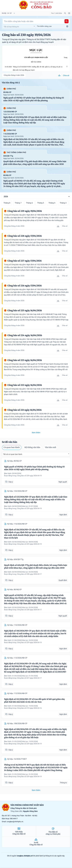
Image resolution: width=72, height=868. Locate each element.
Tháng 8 (7, 203)
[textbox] (19, 27)
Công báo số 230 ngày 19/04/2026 (26, 35)
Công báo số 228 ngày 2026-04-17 (29, 574)
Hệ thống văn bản (32, 447)
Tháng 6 (29, 203)
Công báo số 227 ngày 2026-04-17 (29, 678)
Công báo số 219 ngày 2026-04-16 (29, 708)
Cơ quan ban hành (12, 447)
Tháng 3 (63, 203)
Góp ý (9, 482)
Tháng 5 (41, 203)
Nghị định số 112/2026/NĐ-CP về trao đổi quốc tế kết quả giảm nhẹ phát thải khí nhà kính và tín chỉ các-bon (34, 701)
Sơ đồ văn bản (10, 442)
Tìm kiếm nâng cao (53, 26)
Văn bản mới (50, 447)
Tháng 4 (52, 203)
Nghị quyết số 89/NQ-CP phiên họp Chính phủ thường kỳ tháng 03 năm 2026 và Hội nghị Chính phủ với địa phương (34, 99)
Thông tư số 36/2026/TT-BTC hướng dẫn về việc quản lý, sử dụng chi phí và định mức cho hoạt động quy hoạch (38, 68)
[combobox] (19, 26)
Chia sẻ (66, 75)
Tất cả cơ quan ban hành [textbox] (13, 454)
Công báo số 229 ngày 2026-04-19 (29, 476)
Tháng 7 (18, 203)
